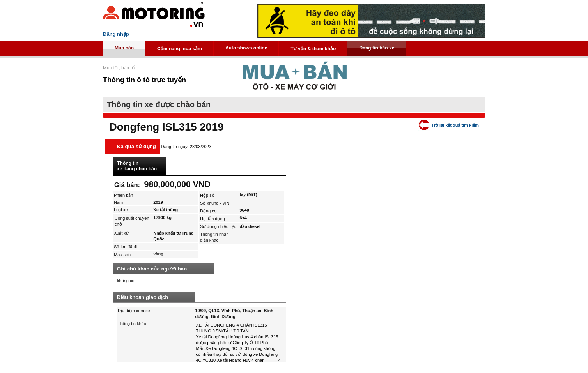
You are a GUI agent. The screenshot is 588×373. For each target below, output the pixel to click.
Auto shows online (246, 48)
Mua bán (124, 48)
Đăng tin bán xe (377, 48)
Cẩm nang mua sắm (180, 49)
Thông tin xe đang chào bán (137, 166)
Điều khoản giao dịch (143, 297)
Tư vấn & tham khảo (313, 49)
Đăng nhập (116, 34)
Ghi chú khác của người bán (152, 269)
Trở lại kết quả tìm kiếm (455, 125)
